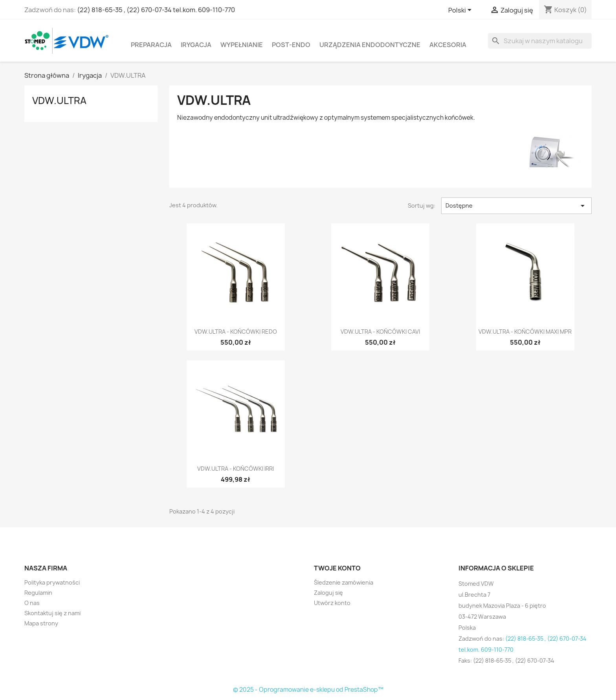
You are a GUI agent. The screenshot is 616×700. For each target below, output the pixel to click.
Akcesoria (448, 45)
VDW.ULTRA (59, 101)
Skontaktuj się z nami (52, 613)
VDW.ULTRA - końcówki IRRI (236, 469)
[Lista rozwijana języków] (461, 11)
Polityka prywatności (52, 582)
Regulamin (38, 593)
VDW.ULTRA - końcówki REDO (236, 332)
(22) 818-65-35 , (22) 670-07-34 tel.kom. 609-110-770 (156, 10)
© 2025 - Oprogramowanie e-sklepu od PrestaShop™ (308, 690)
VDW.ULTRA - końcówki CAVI (380, 332)
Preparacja (151, 45)
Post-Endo (291, 45)
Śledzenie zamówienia (344, 582)
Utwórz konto (332, 603)
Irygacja (196, 45)
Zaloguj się (328, 593)
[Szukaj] (540, 41)
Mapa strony (41, 623)
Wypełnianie (242, 45)
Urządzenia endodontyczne (370, 45)
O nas (32, 603)
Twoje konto (337, 568)
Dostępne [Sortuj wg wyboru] (516, 206)
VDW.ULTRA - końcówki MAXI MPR (525, 332)
